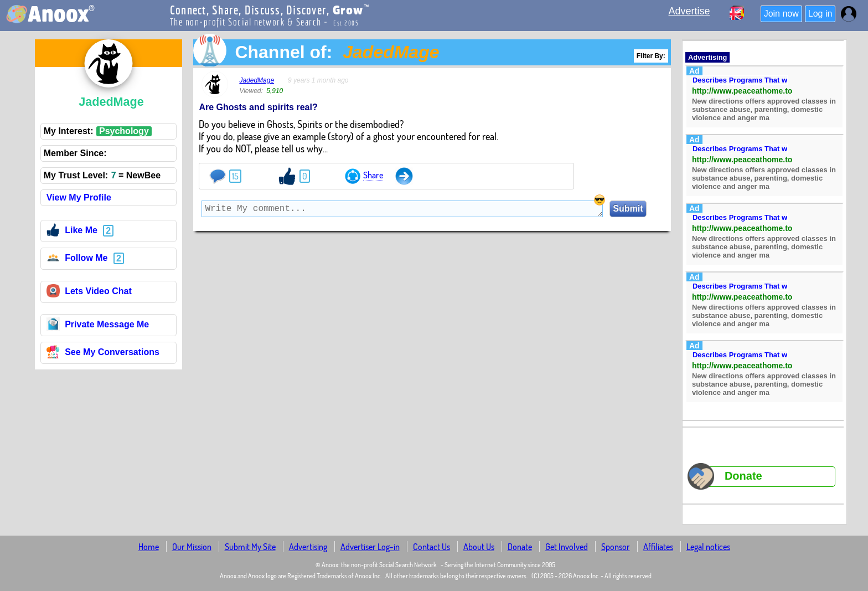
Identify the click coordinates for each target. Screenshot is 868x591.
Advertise (689, 11)
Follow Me (77, 259)
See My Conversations (103, 354)
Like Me (72, 232)
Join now (781, 14)
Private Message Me (98, 326)
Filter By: (651, 56)
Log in (820, 14)
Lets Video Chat (89, 293)
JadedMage (257, 80)
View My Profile (79, 197)
